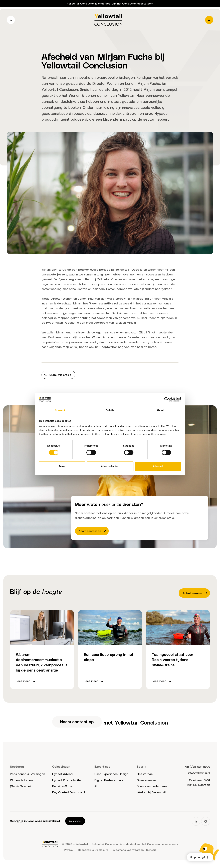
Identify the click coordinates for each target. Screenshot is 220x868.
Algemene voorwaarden (128, 854)
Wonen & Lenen (82, 95)
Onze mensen (146, 784)
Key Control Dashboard (68, 797)
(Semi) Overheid (21, 791)
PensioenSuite (62, 791)
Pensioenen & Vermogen (28, 778)
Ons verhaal (145, 778)
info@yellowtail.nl (198, 777)
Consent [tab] (60, 410)
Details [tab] (110, 410)
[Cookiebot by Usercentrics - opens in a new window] (167, 399)
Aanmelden (75, 826)
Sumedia (151, 854)
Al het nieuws (195, 594)
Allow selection (110, 466)
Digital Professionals (109, 784)
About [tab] (160, 410)
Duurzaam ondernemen (153, 791)
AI (96, 791)
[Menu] (209, 21)
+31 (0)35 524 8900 (195, 771)
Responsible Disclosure (92, 854)
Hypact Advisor (63, 778)
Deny (62, 466)
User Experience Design (111, 778)
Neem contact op (94, 531)
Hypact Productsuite (67, 784)
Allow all (158, 466)
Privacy (68, 854)
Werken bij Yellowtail (151, 797)
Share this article (59, 375)
